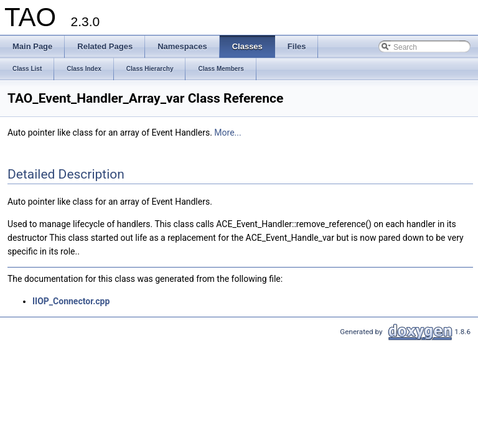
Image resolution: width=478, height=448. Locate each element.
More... (227, 133)
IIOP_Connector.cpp (71, 301)
